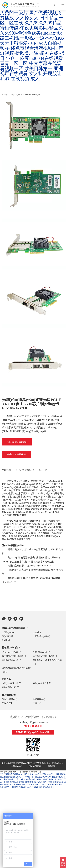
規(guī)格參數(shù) (25, 470)
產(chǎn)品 (16, 95)
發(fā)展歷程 (7, 636)
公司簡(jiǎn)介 (8, 632)
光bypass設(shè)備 (11, 652)
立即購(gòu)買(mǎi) (17, 442)
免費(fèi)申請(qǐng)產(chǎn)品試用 (33, 732)
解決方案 (7, 679)
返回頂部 (51, 766)
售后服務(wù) (39, 699)
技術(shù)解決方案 (12, 683)
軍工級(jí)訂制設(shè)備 (45, 656)
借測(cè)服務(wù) (10, 699)
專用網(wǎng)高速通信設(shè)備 (47, 662)
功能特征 (7, 470)
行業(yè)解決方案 (42, 683)
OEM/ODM (7, 703)
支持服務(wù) (10, 695)
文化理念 (37, 632)
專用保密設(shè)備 (11, 660)
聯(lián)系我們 (37, 766)
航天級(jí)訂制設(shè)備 (14, 656)
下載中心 (37, 703)
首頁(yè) (5, 95)
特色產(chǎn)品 (11, 647)
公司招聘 (6, 640)
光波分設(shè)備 (42, 652)
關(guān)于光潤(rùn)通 (15, 628)
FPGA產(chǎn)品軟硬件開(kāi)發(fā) (16, 670)
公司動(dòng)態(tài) (42, 636)
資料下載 (43, 470)
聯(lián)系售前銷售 (16, 454)
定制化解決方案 (10, 687)
